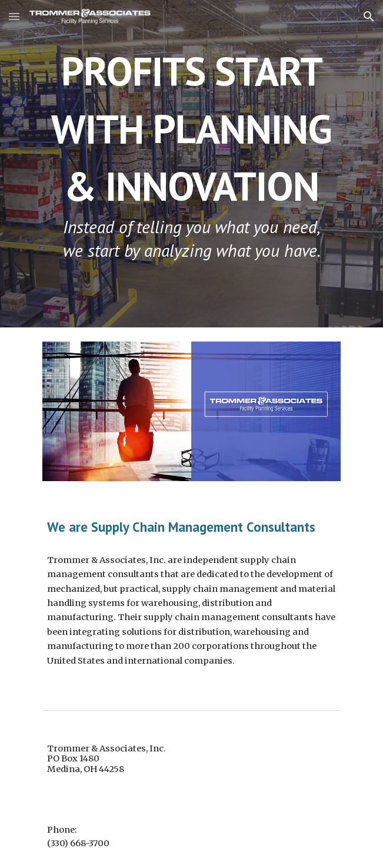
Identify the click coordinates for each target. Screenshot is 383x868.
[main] (191, 164)
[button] (14, 16)
